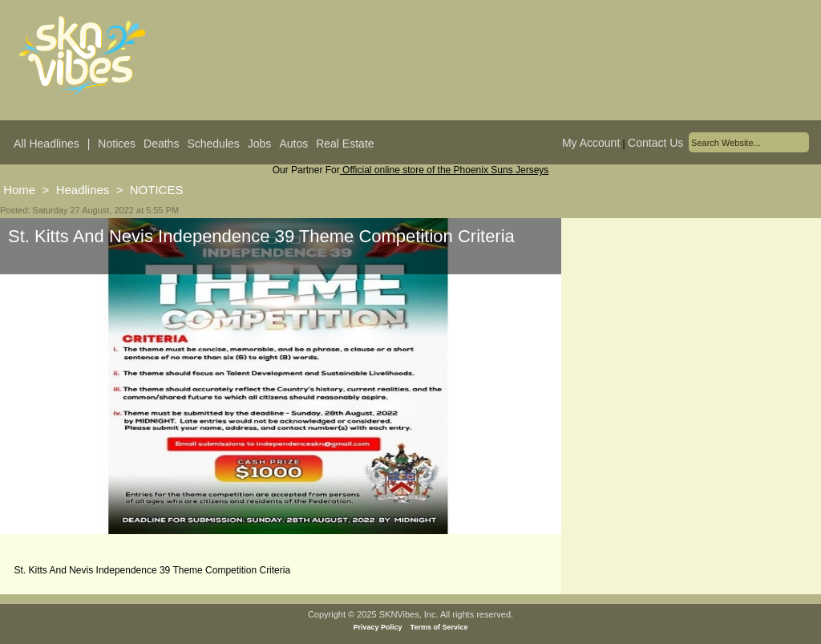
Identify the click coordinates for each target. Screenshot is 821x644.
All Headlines (47, 144)
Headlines (83, 190)
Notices (117, 144)
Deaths (161, 144)
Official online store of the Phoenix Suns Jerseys (445, 170)
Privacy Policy (378, 627)
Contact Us (655, 143)
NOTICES (157, 190)
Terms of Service (439, 627)
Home (19, 190)
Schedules (213, 144)
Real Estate (345, 144)
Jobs (260, 144)
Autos (293, 144)
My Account (591, 143)
